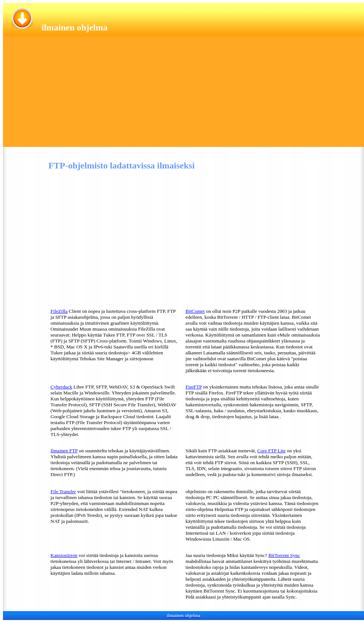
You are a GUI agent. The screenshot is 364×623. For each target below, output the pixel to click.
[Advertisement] (183, 95)
